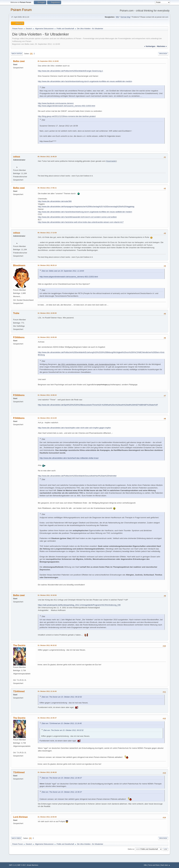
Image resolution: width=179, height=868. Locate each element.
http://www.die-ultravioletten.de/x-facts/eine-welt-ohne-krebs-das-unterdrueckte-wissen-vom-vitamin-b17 (81, 222)
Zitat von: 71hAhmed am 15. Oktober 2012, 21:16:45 (62, 723)
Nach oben (16, 838)
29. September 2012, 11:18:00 (48, 61)
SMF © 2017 (22, 865)
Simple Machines (32, 865)
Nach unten (17, 54)
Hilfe (145, 865)
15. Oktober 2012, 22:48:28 (47, 772)
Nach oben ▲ (165, 865)
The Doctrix (19, 645)
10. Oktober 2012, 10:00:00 (47, 313)
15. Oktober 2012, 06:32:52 (47, 645)
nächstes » (162, 46)
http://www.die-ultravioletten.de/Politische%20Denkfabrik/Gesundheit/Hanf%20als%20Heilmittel (77, 476)
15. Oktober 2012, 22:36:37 (47, 718)
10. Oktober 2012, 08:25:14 (47, 265)
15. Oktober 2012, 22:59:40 (47, 817)
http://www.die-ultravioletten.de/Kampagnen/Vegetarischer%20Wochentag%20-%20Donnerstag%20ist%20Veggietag (86, 206)
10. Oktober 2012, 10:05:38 (47, 337)
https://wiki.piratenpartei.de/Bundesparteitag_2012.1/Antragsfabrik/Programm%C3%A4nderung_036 (79, 605)
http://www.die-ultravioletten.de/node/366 (55, 201)
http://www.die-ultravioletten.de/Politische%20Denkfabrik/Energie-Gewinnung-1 (70, 71)
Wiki (117, 17)
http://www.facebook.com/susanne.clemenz (56, 103)
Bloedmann (19, 265)
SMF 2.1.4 (12, 865)
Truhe (16, 313)
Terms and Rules (154, 865)
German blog (125, 17)
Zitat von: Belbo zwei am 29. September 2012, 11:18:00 (63, 271)
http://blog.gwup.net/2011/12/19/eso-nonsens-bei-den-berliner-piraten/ (67, 116)
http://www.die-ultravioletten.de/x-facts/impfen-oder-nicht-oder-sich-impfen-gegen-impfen (74, 428)
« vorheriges (150, 46)
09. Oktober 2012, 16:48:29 (47, 157)
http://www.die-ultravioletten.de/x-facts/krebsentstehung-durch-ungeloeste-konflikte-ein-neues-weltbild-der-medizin (85, 81)
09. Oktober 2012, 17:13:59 (47, 233)
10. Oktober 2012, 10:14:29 (47, 418)
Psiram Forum (21, 10)
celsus (17, 157)
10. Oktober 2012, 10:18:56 (47, 595)
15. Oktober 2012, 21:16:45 (47, 691)
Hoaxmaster (111, 161)
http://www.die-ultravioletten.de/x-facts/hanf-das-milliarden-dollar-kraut (69, 458)
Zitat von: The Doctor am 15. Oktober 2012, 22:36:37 (62, 778)
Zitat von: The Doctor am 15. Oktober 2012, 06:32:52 (62, 697)
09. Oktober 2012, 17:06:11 (47, 188)
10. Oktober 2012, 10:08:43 (47, 395)
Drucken (163, 54)
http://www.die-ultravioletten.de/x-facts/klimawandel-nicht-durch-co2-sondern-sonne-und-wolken (77, 217)
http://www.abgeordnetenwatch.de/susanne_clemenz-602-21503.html (66, 106)
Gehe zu (131, 849)
